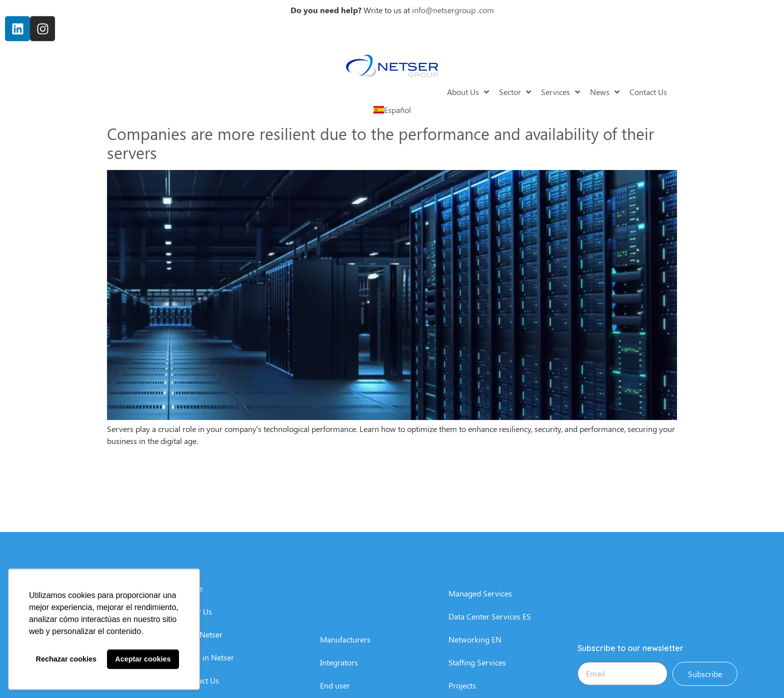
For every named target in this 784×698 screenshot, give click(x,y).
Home (192, 646)
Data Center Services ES (490, 674)
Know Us (197, 669)
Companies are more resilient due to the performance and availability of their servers (380, 143)
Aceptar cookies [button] (143, 659)
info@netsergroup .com (453, 7)
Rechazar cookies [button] (66, 659)
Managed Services (480, 651)
